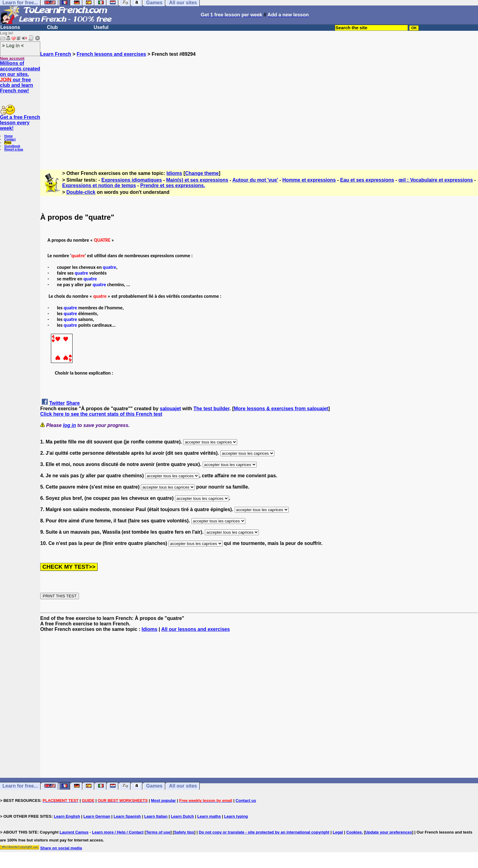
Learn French (56, 54)
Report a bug (14, 149)
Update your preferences (389, 832)
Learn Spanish (127, 816)
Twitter (57, 403)
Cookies (354, 832)
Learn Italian (156, 816)
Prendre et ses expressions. (173, 185)
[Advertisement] (259, 111)
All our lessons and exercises (196, 629)
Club (52, 27)
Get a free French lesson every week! (20, 123)
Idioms (174, 173)
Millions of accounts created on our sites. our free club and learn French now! (20, 77)
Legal (338, 832)
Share (73, 403)
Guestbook (12, 146)
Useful (101, 27)
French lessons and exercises (112, 54)
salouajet (170, 409)
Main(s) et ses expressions (197, 180)
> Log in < (13, 45)
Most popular (163, 800)
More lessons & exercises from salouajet (281, 409)
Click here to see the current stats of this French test (101, 414)
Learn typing (236, 816)
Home (9, 136)
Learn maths (209, 816)
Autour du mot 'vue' (255, 180)
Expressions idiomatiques (132, 180)
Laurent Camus (74, 832)
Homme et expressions (309, 180)
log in (70, 425)
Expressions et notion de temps (99, 185)
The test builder (212, 409)
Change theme (202, 173)
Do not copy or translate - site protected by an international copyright (264, 832)
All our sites (183, 786)
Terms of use (158, 832)
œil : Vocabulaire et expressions (436, 180)
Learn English (67, 816)
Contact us (246, 800)
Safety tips (184, 832)
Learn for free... (20, 786)
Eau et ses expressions (367, 180)
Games (154, 786)
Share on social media (61, 848)
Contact (10, 139)
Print (8, 143)
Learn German (97, 816)
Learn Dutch (182, 816)
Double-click (81, 192)
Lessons (10, 27)
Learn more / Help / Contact (118, 832)
